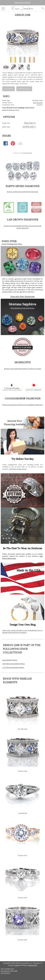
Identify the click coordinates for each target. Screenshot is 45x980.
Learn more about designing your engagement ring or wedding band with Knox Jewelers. (22, 631)
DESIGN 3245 (22, 898)
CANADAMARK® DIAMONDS (23, 398)
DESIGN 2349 (22, 771)
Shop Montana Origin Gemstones (22, 308)
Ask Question (9, 89)
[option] (6, 67)
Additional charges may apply (11, 110)
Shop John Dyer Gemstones (23, 297)
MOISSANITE (23, 362)
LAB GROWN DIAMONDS (22, 220)
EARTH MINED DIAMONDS (22, 186)
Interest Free (15, 421)
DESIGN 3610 (22, 855)
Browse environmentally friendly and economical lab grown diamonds (23, 227)
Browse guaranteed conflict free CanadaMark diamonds (22, 405)
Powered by (22, 153)
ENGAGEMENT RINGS (10, 660)
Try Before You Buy (24, 89)
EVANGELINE (23, 813)
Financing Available (15, 424)
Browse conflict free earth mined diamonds (23, 192)
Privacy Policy (32, 965)
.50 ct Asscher (38, 103)
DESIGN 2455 (22, 940)
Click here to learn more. (18, 469)
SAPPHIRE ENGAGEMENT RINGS (14, 664)
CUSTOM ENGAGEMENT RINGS (13, 667)
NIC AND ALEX (23, 729)
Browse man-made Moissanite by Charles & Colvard (23, 369)
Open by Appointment (23, 3)
